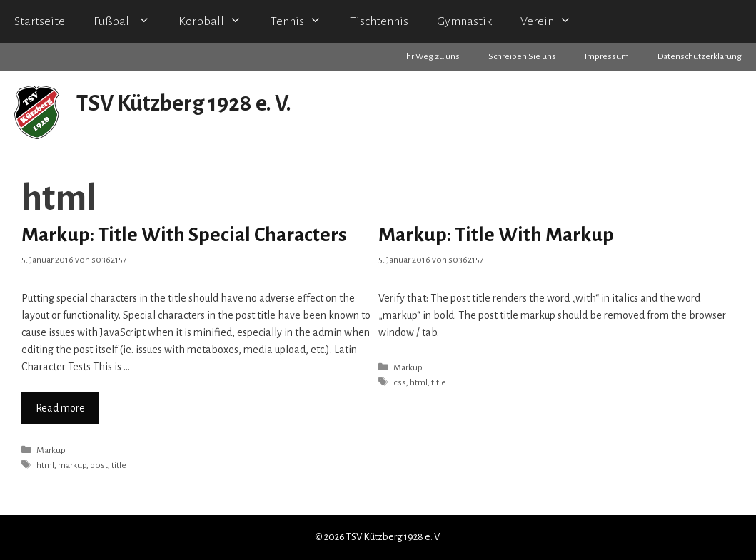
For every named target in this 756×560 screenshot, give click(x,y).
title (119, 465)
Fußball (129, 21)
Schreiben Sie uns (522, 57)
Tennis (303, 21)
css (400, 382)
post (99, 465)
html (45, 465)
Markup (51, 450)
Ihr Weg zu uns (432, 57)
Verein (553, 21)
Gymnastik (464, 21)
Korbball (217, 21)
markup (72, 465)
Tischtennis (379, 21)
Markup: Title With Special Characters (184, 235)
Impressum (607, 57)
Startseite (40, 21)
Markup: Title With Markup (496, 235)
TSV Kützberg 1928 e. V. (184, 104)
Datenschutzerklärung (700, 57)
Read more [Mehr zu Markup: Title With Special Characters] (60, 408)
